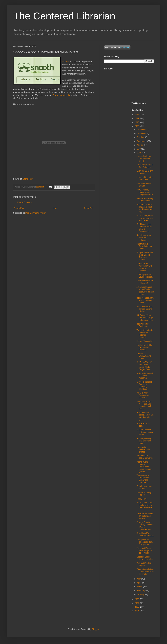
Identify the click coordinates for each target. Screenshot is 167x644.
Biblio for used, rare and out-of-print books (145, 300)
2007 (137, 603)
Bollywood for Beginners (142, 325)
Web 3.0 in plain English (144, 564)
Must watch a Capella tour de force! (144, 246)
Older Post (89, 208)
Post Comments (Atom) (36, 213)
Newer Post (19, 208)
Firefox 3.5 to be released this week (144, 158)
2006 (137, 607)
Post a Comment (25, 202)
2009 (137, 126)
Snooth (66, 62)
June (139, 153)
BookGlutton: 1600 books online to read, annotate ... (145, 506)
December (142, 130)
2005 (137, 611)
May (139, 579)
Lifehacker (28, 179)
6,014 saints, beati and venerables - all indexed (145, 218)
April (139, 583)
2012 (137, 115)
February (141, 591)
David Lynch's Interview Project (145, 534)
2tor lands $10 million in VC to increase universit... (144, 267)
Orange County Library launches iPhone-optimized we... (145, 526)
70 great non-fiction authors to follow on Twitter (145, 572)
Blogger (95, 629)
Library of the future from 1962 (145, 178)
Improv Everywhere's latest (144, 356)
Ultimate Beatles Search (144, 185)
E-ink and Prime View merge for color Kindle (144, 551)
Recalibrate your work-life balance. (144, 238)
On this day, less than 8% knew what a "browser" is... (144, 228)
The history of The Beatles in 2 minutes (144, 347)
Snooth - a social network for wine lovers (145, 432)
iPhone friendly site (61, 95)
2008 (137, 599)
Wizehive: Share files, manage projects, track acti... (144, 405)
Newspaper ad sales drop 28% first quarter (145, 542)
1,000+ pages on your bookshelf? (145, 276)
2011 (137, 118)
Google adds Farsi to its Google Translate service (145, 256)
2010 (137, 122)
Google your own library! (144, 487)
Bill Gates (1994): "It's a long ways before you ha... (145, 318)
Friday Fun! (141, 499)
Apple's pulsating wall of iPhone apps (144, 441)
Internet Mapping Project (144, 494)
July (139, 149)
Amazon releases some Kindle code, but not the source (145, 291)
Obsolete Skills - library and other (145, 558)
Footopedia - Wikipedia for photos (143, 449)
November (142, 133)
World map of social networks (144, 457)
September (142, 141)
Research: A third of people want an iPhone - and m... (145, 208)
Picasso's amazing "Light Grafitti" (145, 200)
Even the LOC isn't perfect (145, 172)
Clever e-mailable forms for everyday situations (144, 385)
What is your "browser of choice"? (143, 395)
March (140, 587)
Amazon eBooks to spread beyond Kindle (145, 309)
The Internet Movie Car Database (145, 166)
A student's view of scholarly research (145, 376)
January (141, 594)
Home (54, 208)
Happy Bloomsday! (145, 341)
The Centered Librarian (64, 16)
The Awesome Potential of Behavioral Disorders (143, 479)
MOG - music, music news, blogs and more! (145, 192)
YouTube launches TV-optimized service (145, 516)
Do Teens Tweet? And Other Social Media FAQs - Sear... (144, 366)
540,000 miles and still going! (145, 282)
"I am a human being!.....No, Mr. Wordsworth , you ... (145, 416)
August (140, 145)
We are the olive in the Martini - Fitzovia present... (145, 334)
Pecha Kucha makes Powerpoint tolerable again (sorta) (144, 467)
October (141, 137)
